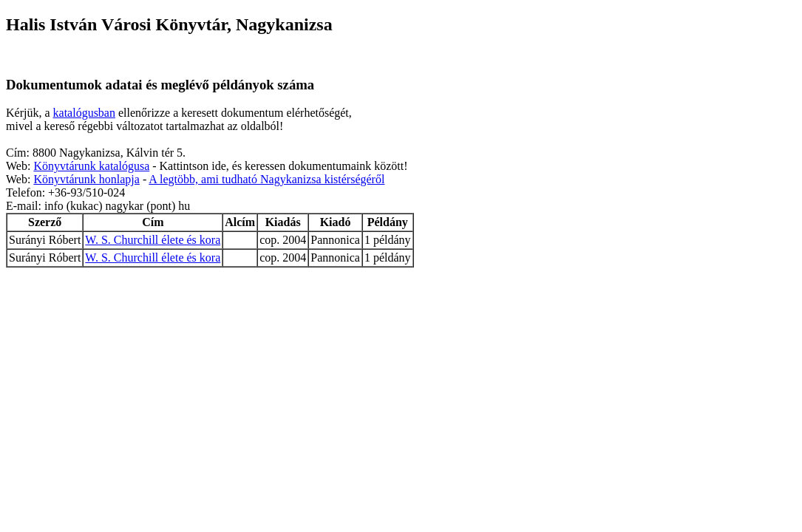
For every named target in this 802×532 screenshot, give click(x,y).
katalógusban (84, 113)
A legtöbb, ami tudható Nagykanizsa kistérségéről (266, 179)
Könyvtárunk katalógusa (91, 166)
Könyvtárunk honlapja (86, 179)
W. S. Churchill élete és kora (153, 240)
